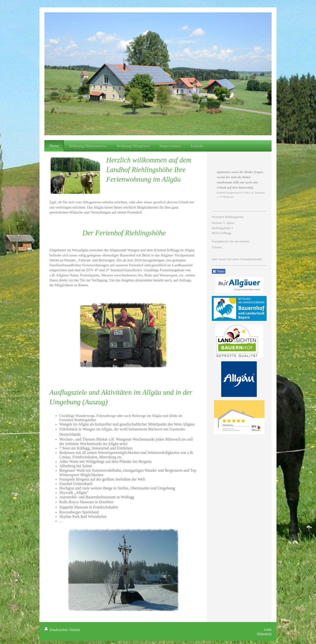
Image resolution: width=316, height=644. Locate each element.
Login (268, 629)
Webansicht (264, 634)
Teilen (219, 272)
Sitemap (75, 629)
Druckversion (56, 629)
